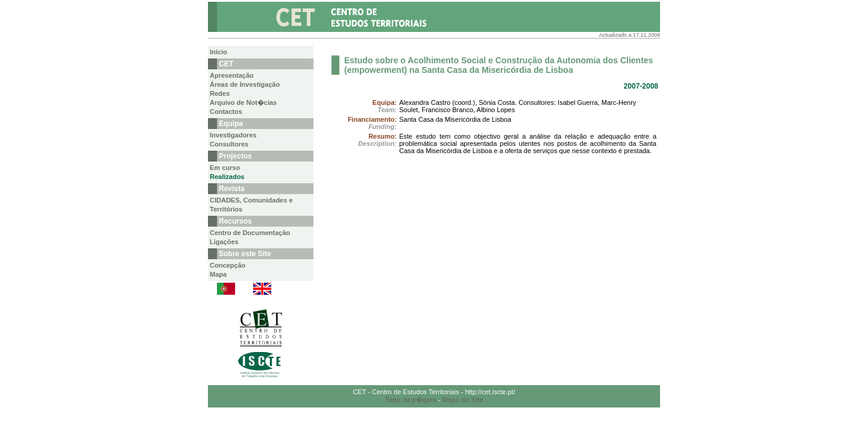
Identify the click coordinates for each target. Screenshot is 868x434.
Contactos (226, 112)
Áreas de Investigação (245, 84)
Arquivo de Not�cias (243, 102)
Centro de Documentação (250, 233)
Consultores (229, 144)
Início (219, 52)
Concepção (228, 265)
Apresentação (232, 75)
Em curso (225, 168)
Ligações (224, 242)
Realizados (227, 177)
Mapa (218, 274)
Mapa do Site (463, 400)
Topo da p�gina (411, 400)
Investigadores (233, 135)
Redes (220, 93)
